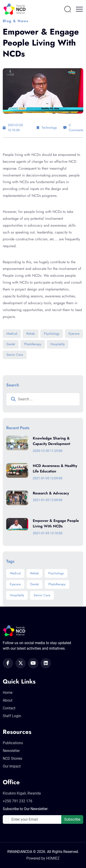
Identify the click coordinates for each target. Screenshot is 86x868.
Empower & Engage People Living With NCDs (56, 524)
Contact (9, 708)
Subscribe (72, 819)
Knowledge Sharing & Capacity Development (51, 441)
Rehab (31, 334)
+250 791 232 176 (18, 801)
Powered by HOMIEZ (43, 858)
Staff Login (12, 716)
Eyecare (74, 334)
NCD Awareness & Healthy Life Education (55, 469)
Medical (12, 334)
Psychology (52, 334)
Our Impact (12, 766)
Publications (13, 743)
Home (8, 693)
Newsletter (11, 751)
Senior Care (15, 355)
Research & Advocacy (51, 493)
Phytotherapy (33, 344)
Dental (11, 344)
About (8, 700)
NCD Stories (12, 758)
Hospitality (58, 344)
